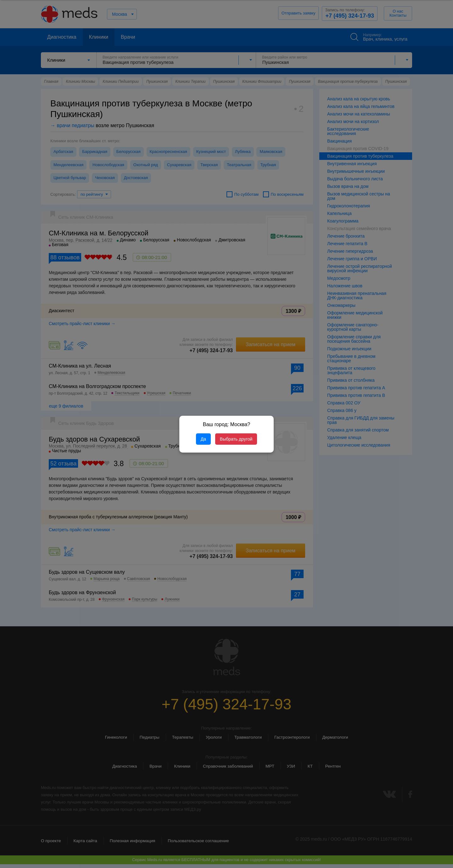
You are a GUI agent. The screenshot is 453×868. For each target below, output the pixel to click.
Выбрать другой (236, 439)
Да (203, 439)
